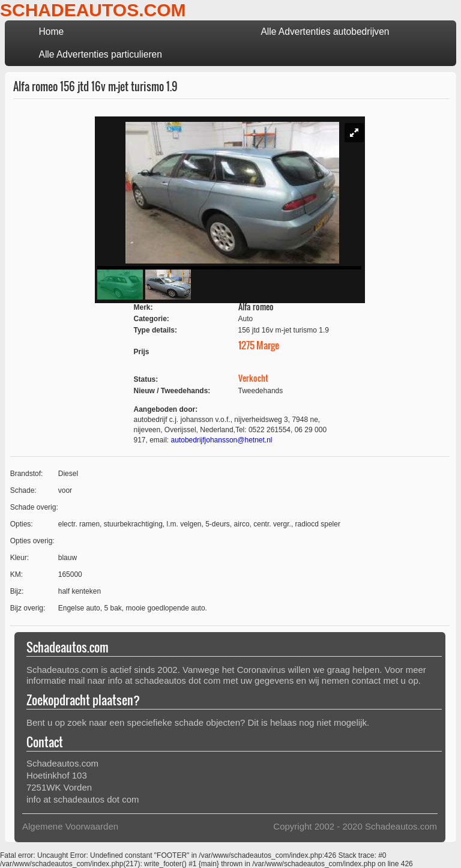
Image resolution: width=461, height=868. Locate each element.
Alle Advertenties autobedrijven (325, 32)
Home (51, 32)
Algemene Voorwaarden (70, 826)
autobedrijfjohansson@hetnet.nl (222, 440)
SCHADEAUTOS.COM (93, 10)
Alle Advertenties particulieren (100, 54)
